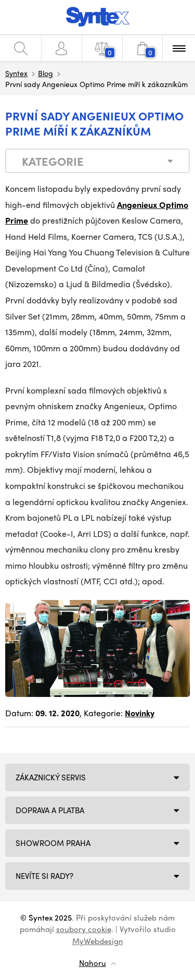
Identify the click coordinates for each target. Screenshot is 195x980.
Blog (45, 73)
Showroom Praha (53, 843)
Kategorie (53, 161)
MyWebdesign (98, 941)
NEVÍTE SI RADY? (44, 876)
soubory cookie (84, 929)
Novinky (140, 713)
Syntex (16, 73)
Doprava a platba (50, 810)
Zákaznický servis (51, 777)
